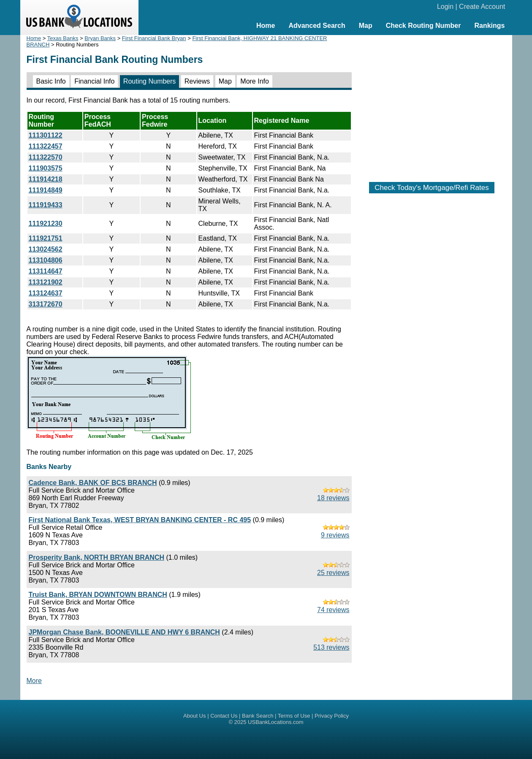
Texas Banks (63, 38)
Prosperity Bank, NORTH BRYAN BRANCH (97, 557)
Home (266, 26)
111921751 (46, 238)
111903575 (46, 168)
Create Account (482, 7)
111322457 (46, 146)
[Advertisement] (432, 104)
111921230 (46, 224)
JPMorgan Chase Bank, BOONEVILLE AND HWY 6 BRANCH (124, 632)
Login (445, 7)
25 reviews (333, 573)
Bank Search (258, 716)
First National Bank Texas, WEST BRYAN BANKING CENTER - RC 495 (140, 520)
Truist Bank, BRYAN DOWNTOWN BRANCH (98, 595)
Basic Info (51, 81)
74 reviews (333, 610)
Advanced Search (317, 26)
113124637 (46, 293)
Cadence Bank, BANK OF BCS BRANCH (93, 483)
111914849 (46, 190)
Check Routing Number (423, 26)
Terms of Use (294, 716)
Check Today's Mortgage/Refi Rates (432, 188)
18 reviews (333, 498)
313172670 (46, 304)
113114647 (46, 271)
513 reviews (331, 647)
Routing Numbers (150, 81)
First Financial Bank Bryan (154, 38)
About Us (194, 716)
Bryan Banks (100, 38)
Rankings (489, 26)
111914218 (46, 179)
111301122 (46, 135)
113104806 (46, 260)
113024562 (46, 249)
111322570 (46, 157)
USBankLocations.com (276, 722)
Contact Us (224, 716)
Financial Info (94, 81)
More (34, 681)
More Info (255, 81)
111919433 (46, 205)
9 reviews (335, 535)
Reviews (197, 81)
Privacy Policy (332, 716)
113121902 (46, 282)
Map (366, 26)
